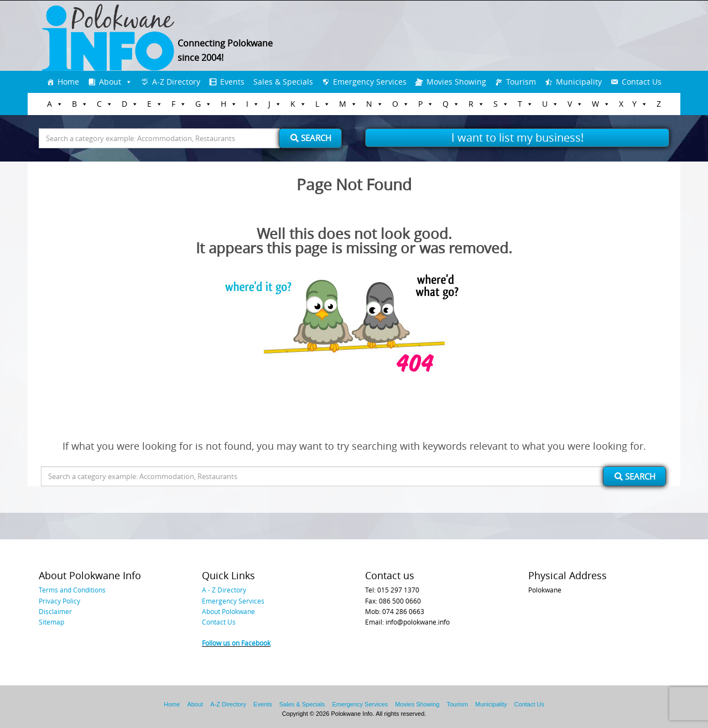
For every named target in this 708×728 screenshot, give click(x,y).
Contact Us (642, 82)
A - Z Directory (224, 590)
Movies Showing (456, 82)
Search (311, 138)
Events (232, 82)
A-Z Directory (176, 82)
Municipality (579, 82)
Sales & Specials (283, 82)
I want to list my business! (517, 137)
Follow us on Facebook (236, 643)
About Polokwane (228, 611)
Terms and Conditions (72, 590)
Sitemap (51, 622)
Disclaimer (55, 611)
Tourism (521, 82)
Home (68, 82)
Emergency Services (370, 82)
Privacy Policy (59, 601)
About (110, 82)
